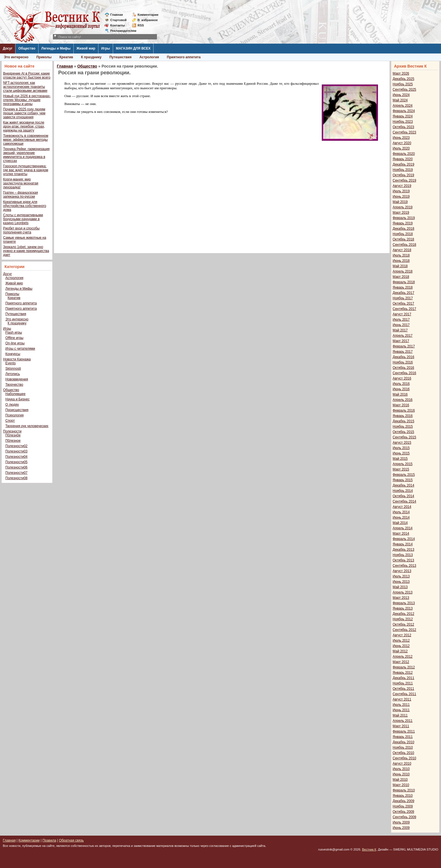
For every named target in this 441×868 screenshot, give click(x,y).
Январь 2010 (403, 796)
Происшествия (17, 410)
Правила (49, 840)
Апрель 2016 (403, 400)
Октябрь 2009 (403, 812)
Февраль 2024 (404, 111)
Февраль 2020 (404, 154)
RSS (141, 25)
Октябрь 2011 (403, 689)
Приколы (44, 57)
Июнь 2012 (401, 646)
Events (11, 363)
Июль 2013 (401, 576)
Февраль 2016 (404, 410)
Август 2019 (402, 186)
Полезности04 (16, 457)
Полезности (12, 431)
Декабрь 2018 (403, 229)
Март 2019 (401, 213)
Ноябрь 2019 (403, 170)
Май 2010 (400, 780)
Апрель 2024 (403, 106)
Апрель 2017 (403, 336)
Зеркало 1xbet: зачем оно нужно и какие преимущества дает (26, 251)
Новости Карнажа (17, 359)
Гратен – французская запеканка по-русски (21, 195)
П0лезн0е (13, 435)
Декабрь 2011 (403, 678)
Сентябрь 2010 (404, 758)
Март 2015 (401, 469)
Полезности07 (16, 473)
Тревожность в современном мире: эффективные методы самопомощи (26, 140)
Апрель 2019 (403, 207)
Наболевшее (15, 394)
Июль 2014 (401, 512)
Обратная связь (71, 840)
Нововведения (17, 379)
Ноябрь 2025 (403, 84)
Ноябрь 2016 (403, 362)
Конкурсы (13, 354)
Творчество (14, 385)
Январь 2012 (403, 673)
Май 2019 (400, 202)
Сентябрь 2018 (404, 245)
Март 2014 (401, 534)
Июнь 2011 (401, 710)
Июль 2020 (401, 148)
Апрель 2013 (403, 592)
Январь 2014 (403, 544)
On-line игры (15, 343)
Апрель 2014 (403, 528)
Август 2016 (402, 378)
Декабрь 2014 (403, 485)
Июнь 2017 (401, 325)
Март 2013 (401, 598)
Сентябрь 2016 (404, 373)
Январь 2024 (403, 116)
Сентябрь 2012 (404, 630)
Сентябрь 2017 (404, 309)
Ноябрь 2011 (403, 683)
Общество (27, 48)
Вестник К (369, 849)
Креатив (66, 57)
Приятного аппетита (184, 57)
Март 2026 (401, 73)
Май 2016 (400, 394)
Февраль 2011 (404, 731)
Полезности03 (16, 451)
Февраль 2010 (404, 790)
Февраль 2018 (404, 282)
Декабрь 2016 (403, 357)
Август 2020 (402, 143)
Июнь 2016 (401, 389)
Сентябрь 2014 (404, 501)
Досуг (8, 48)
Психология (14, 415)
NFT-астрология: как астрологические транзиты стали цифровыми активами (25, 87)
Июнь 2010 (401, 774)
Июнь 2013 (401, 582)
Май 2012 (400, 651)
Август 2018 (402, 250)
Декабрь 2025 (403, 79)
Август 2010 (402, 764)
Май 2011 (400, 715)
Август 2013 (402, 571)
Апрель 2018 (403, 271)
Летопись (13, 374)
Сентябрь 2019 (404, 180)
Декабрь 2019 (403, 164)
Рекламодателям (121, 31)
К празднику (91, 57)
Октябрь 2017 (403, 304)
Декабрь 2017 (403, 293)
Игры (106, 48)
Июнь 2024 (401, 95)
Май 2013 (400, 587)
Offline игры (14, 338)
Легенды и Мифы (56, 48)
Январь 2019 (403, 223)
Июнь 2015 (401, 453)
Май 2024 (400, 100)
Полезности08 (16, 478)
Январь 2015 (403, 480)
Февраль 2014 (404, 539)
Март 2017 (401, 341)
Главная (117, 15)
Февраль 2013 (404, 603)
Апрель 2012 (403, 657)
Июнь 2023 (401, 138)
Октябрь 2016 (403, 368)
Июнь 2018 (401, 261)
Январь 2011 (403, 737)
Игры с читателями (20, 349)
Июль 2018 (401, 255)
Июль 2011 (401, 705)
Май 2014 (400, 523)
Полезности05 (16, 462)
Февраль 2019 (404, 218)
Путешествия (121, 57)
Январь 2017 (403, 352)
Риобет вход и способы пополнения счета (21, 230)
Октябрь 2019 (403, 175)
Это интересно (16, 57)
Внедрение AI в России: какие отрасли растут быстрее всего (27, 75)
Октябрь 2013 (403, 560)
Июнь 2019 (401, 197)
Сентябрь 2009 (404, 817)
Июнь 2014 (401, 517)
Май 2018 (400, 266)
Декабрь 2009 (403, 801)
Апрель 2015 (403, 464)
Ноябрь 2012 (403, 619)
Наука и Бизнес (17, 399)
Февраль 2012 (404, 667)
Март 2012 (401, 662)
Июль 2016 (401, 384)
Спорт (10, 421)
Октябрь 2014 (403, 496)
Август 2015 (402, 443)
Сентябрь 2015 (404, 437)
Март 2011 (401, 726)
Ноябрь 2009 (403, 806)
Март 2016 (401, 405)
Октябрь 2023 (403, 127)
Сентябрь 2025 (404, 90)
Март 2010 (401, 785)
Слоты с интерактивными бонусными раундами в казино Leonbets (23, 219)
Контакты (118, 25)
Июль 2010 (401, 769)
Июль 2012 (401, 641)
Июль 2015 (401, 448)
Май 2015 (400, 459)
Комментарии (148, 15)
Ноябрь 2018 (403, 234)
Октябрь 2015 (403, 432)
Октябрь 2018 (403, 239)
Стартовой (118, 20)
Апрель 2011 (403, 721)
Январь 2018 (403, 287)
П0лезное (13, 441)
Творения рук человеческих (27, 426)
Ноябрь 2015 (403, 427)
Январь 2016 (403, 416)
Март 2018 (401, 277)
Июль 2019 (401, 191)
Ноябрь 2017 (403, 298)
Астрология (149, 57)
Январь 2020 (403, 159)
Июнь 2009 (401, 828)
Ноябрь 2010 (403, 747)
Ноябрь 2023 (403, 122)
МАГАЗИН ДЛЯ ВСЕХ (133, 48)
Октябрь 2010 (403, 753)
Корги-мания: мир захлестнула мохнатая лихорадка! (21, 183)
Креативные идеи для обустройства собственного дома (25, 206)
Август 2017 (402, 314)
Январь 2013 (403, 608)
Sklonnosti (13, 369)
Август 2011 (402, 699)
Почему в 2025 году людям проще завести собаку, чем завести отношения (24, 113)
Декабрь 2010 (403, 742)
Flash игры (14, 333)
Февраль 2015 (404, 475)
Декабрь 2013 (403, 550)
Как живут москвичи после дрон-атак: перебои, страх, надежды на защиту (24, 126)
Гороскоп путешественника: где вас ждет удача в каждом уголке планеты (26, 170)
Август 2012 (402, 635)
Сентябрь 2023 (404, 132)
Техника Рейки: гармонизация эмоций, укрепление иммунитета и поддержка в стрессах (26, 155)
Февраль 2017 (404, 346)
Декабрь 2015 (403, 421)
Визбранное (148, 20)
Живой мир (86, 48)
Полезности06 (16, 467)
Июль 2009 (401, 822)
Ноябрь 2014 (403, 491)
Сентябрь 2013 (404, 566)
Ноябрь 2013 (403, 555)
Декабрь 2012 (403, 614)
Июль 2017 (401, 320)
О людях (12, 405)
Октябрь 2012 (403, 624)
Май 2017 (400, 330)
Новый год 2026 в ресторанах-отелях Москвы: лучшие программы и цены (27, 100)
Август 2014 (402, 507)
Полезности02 (16, 446)
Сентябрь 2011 (404, 694)
